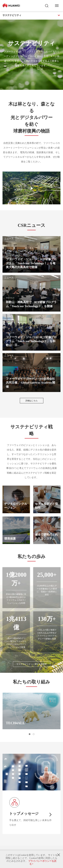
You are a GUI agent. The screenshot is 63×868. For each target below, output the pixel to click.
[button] (30, 734)
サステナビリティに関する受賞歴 (32, 664)
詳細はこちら (32, 401)
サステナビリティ (32, 15)
